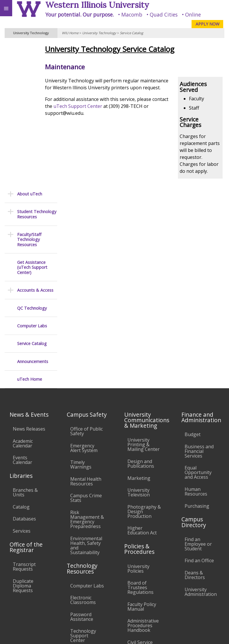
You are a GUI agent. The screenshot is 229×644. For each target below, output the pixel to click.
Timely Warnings (81, 320)
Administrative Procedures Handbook (143, 480)
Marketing (139, 333)
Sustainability (86, 591)
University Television (139, 347)
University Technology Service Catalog (127, 49)
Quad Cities (164, 14)
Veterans (118, 591)
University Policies (138, 424)
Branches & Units (25, 347)
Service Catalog (131, 33)
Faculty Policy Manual (142, 462)
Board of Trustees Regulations (140, 442)
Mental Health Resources (86, 336)
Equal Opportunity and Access (198, 328)
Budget (193, 289)
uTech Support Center (112, 113)
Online (193, 14)
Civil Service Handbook (140, 500)
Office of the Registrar (26, 402)
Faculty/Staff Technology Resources (29, 95)
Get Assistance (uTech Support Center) (32, 122)
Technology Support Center (83, 491)
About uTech (30, 49)
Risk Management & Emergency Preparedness (87, 374)
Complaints (140, 535)
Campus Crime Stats (86, 353)
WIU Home (70, 33)
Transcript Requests (24, 422)
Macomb (132, 14)
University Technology (99, 33)
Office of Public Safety (86, 286)
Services (22, 386)
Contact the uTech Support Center (192, 622)
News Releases (29, 284)
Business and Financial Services (199, 306)
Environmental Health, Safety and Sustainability (86, 400)
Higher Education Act (142, 386)
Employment (51, 591)
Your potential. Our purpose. (80, 14)
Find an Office (199, 416)
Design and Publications (141, 319)
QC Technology (32, 163)
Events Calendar (22, 315)
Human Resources (196, 347)
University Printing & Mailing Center (144, 300)
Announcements (33, 216)
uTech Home (30, 234)
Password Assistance (82, 472)
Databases (24, 374)
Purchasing (197, 361)
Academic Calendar (23, 298)
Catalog (21, 362)
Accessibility (17, 591)
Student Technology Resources (37, 69)
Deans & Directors (195, 430)
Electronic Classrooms (83, 455)
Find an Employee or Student (198, 399)
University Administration (201, 447)
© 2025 (106, 634)
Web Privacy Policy (213, 634)
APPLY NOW (208, 24)
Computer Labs (32, 181)
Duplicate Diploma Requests (23, 441)
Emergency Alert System (84, 303)
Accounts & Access (35, 145)
